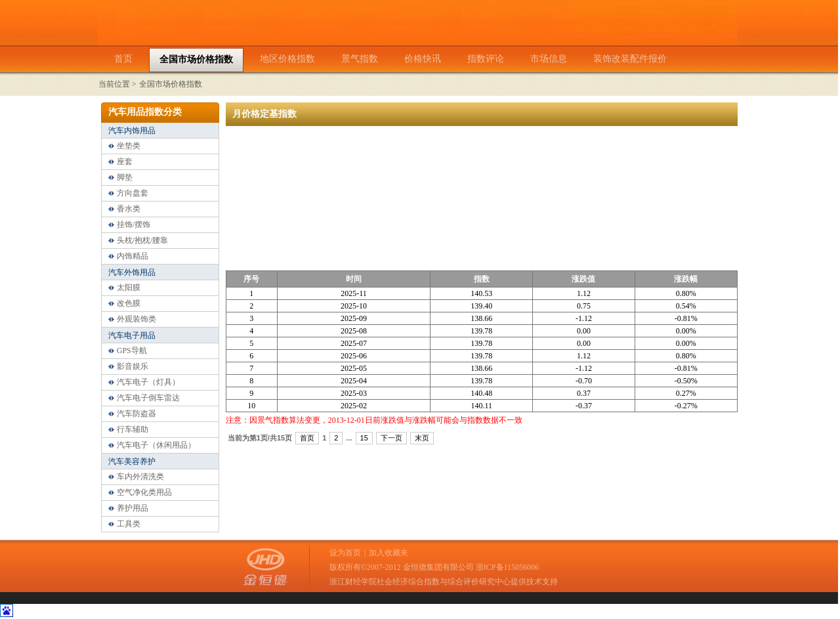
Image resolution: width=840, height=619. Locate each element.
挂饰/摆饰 (134, 224)
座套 (125, 161)
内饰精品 (133, 256)
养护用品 (133, 508)
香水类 (129, 209)
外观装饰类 (136, 319)
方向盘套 (133, 193)
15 (364, 438)
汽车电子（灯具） (148, 382)
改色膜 (129, 303)
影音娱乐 (133, 366)
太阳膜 (129, 288)
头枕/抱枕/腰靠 (143, 240)
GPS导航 (132, 351)
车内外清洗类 (140, 477)
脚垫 (125, 177)
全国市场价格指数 (171, 84)
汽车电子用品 (132, 335)
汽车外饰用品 (132, 272)
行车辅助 (133, 429)
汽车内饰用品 (132, 131)
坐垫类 (129, 146)
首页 (307, 438)
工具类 (129, 524)
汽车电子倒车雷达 (148, 398)
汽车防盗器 (136, 414)
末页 (422, 438)
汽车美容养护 (132, 461)
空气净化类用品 (144, 492)
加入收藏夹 (388, 553)
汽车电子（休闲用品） (156, 445)
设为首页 (345, 553)
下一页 (391, 438)
